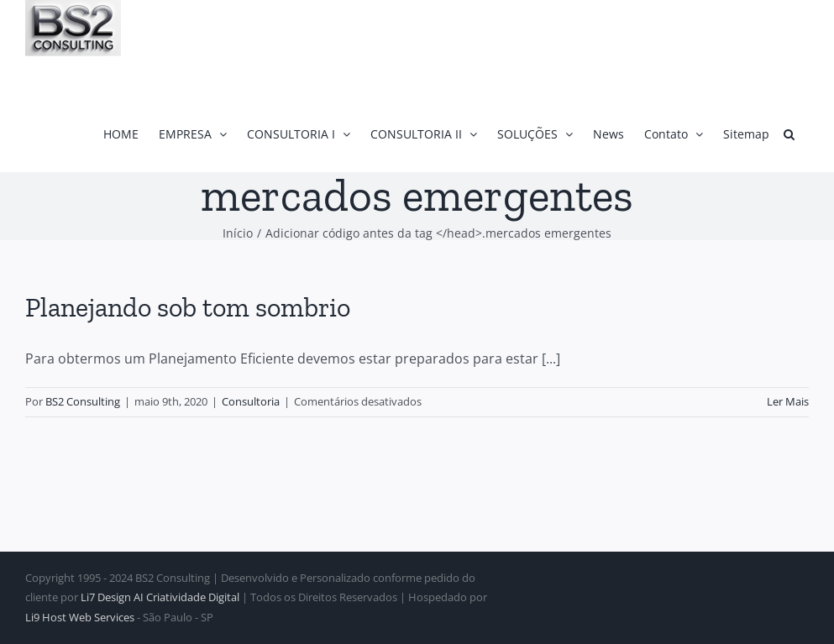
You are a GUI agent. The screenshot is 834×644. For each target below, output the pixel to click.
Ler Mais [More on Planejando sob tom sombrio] (788, 401)
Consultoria (251, 401)
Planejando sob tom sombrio (188, 307)
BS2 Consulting (83, 401)
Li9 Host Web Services (80, 617)
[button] (789, 134)
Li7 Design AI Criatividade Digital (160, 597)
